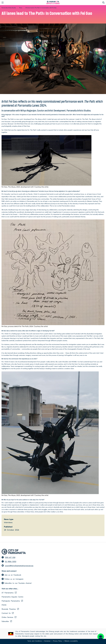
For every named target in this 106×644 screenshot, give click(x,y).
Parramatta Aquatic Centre (12, 597)
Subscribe (7, 621)
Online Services (9, 617)
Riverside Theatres (10, 609)
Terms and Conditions (35, 641)
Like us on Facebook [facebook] (11, 575)
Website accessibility (71, 641)
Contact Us (8, 613)
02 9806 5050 (11, 561)
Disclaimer (47, 641)
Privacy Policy (58, 641)
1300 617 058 (10, 557)
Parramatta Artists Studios (9, 8)
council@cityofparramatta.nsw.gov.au (19, 566)
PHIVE (4, 605)
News (21, 8)
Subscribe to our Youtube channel (17, 583)
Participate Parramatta (12, 601)
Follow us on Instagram (13, 579)
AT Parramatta (9, 593)
